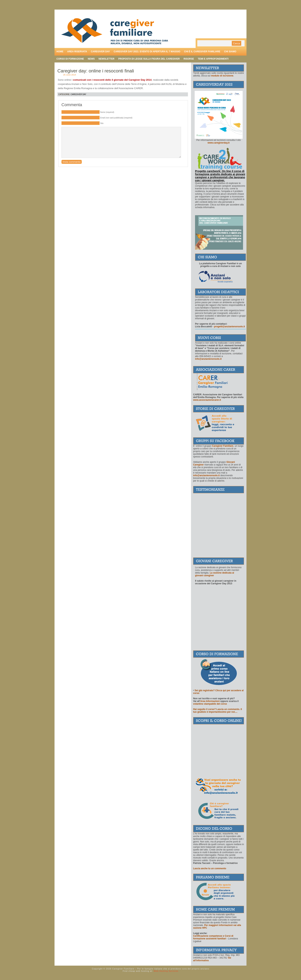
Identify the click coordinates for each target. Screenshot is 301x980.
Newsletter (106, 59)
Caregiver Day (79, 94)
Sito (102, 123)
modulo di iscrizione (222, 76)
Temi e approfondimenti (213, 59)
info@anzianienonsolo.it (206, 475)
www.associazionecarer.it (207, 400)
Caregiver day (100, 52)
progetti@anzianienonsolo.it (229, 327)
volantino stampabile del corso (210, 704)
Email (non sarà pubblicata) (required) (116, 118)
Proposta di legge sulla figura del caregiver (149, 59)
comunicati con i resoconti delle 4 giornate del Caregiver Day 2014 (112, 80)
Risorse (189, 59)
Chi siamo (230, 52)
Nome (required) (107, 112)
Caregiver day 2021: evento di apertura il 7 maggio (147, 52)
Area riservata (77, 52)
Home (60, 52)
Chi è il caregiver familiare (202, 52)
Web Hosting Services (166, 971)
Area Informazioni (210, 701)
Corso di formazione (70, 59)
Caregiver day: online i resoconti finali (96, 71)
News (91, 59)
